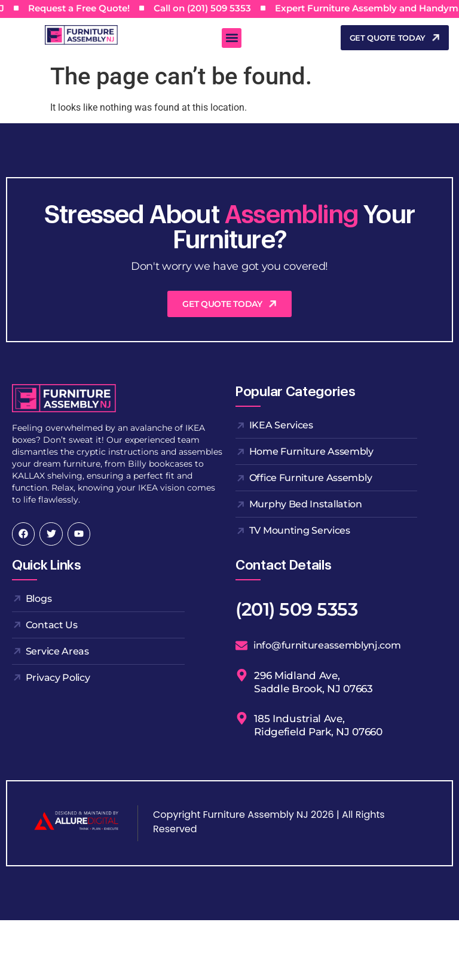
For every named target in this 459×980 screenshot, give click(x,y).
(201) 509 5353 (296, 609)
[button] (232, 38)
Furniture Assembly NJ (255, 815)
